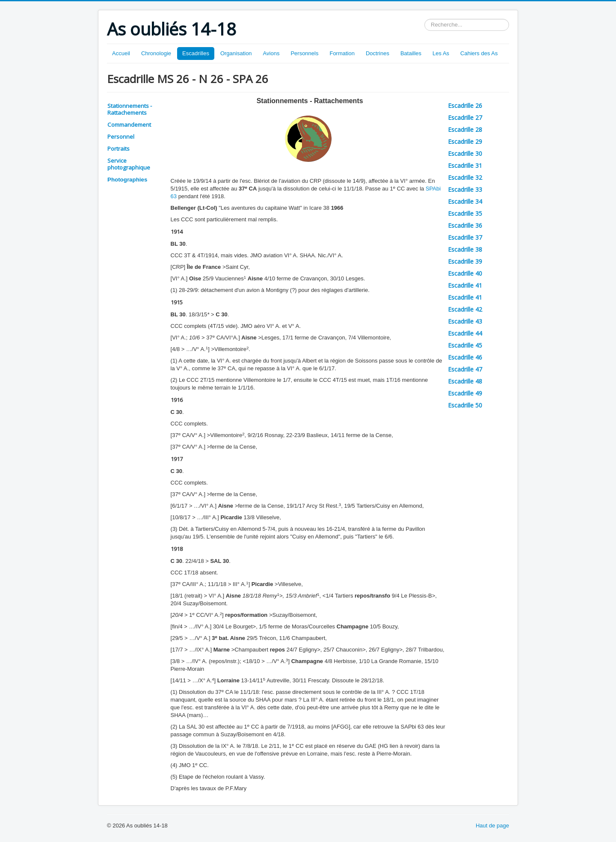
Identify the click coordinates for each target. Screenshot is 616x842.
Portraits (118, 149)
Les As (441, 53)
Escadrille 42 (465, 309)
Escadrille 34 (465, 201)
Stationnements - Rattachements (130, 109)
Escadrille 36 (465, 225)
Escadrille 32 (465, 177)
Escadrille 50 (465, 405)
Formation (342, 53)
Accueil (121, 53)
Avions (271, 53)
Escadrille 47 (465, 369)
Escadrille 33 (465, 189)
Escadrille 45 (465, 345)
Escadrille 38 (465, 249)
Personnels (304, 53)
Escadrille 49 (465, 393)
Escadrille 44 (465, 333)
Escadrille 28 (465, 129)
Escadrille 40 (465, 273)
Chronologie (156, 53)
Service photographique (129, 164)
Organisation (236, 53)
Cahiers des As (479, 53)
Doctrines (378, 53)
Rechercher (425, 19)
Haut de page (492, 826)
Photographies (127, 180)
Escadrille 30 (465, 153)
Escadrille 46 (465, 357)
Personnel (121, 137)
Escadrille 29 (465, 141)
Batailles (411, 53)
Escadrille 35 (465, 213)
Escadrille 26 (465, 106)
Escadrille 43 (465, 321)
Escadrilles (196, 53)
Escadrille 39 (465, 261)
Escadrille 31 (465, 165)
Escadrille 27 (465, 118)
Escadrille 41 (465, 285)
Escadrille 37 (465, 237)
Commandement (129, 125)
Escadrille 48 (465, 381)
